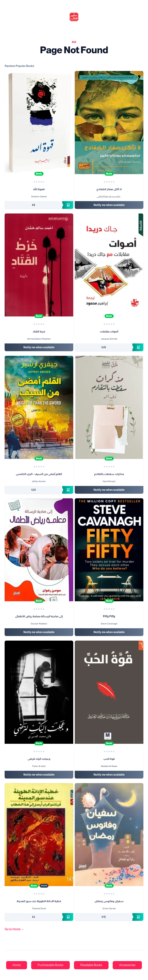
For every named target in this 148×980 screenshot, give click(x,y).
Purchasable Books (50, 965)
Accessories (127, 965)
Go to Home (14, 929)
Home (17, 965)
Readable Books (91, 965)
